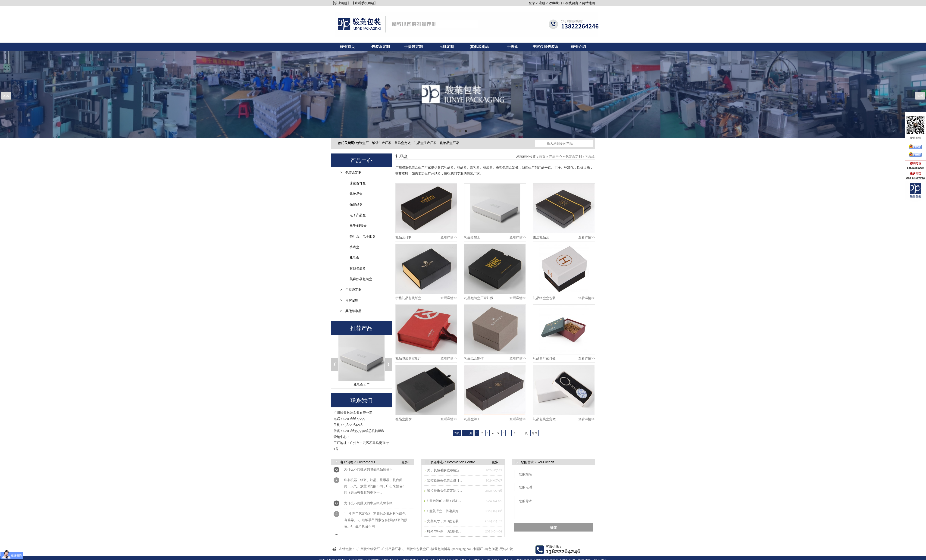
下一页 (524, 433)
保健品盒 (356, 205)
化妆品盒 (356, 194)
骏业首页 (347, 47)
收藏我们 (555, 3)
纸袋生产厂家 (382, 143)
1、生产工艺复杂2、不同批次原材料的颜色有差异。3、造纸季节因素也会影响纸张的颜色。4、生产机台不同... (376, 522)
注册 (542, 3)
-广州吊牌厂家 (391, 549)
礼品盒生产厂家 (425, 143)
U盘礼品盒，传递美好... (444, 511)
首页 (542, 157)
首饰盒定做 (403, 143)
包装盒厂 (362, 143)
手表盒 (513, 47)
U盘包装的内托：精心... (444, 501)
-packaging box (461, 549)
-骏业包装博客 (440, 549)
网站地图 (588, 3)
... (509, 433)
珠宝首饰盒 (358, 183)
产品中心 (556, 157)
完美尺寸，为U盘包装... (444, 521)
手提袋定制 (413, 47)
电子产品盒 (358, 215)
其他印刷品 (479, 47)
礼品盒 (354, 258)
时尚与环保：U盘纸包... (444, 531)
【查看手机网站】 (364, 3)
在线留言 (572, 3)
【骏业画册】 (341, 3)
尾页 (535, 433)
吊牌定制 (447, 47)
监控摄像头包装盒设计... (444, 480)
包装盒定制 (381, 47)
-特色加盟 (491, 549)
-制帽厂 (478, 549)
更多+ (406, 462)
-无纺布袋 (506, 549)
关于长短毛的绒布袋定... (444, 470)
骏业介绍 (579, 47)
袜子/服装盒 (358, 226)
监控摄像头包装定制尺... (444, 491)
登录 (532, 3)
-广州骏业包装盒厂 (416, 549)
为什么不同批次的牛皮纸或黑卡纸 (368, 505)
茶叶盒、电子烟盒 (363, 236)
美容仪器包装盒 (545, 47)
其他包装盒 (358, 268)
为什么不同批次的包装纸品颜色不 (368, 471)
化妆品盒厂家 (449, 143)
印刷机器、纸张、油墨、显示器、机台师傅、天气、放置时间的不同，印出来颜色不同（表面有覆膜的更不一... (375, 488)
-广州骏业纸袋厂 (368, 549)
